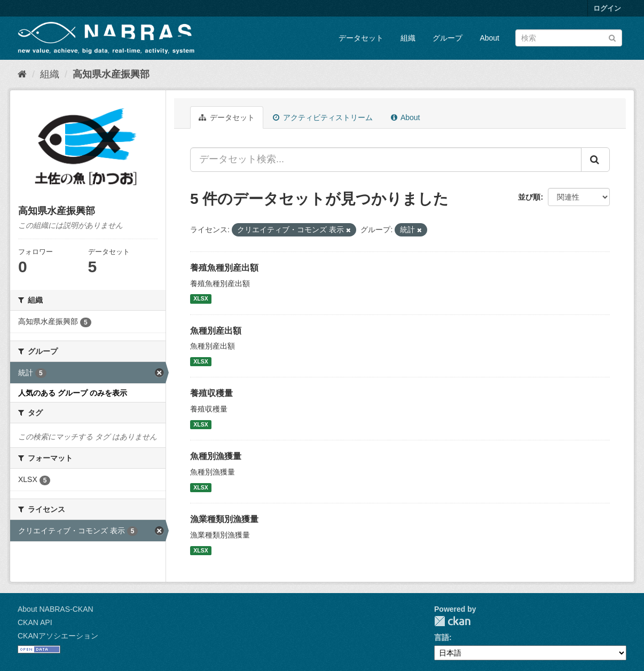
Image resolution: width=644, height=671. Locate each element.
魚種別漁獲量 (216, 456)
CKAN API (35, 622)
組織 (408, 38)
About (489, 38)
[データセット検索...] (386, 160)
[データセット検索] (569, 38)
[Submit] (612, 37)
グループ (447, 38)
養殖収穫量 (211, 393)
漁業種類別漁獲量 (224, 519)
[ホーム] (22, 74)
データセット (361, 38)
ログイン (607, 8)
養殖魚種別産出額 (224, 268)
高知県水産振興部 (111, 74)
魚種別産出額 (216, 331)
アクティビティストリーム (323, 117)
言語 (442, 637)
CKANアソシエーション (58, 636)
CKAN (452, 621)
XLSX (201, 299)
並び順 (529, 197)
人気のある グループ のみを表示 (73, 393)
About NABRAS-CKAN (56, 609)
